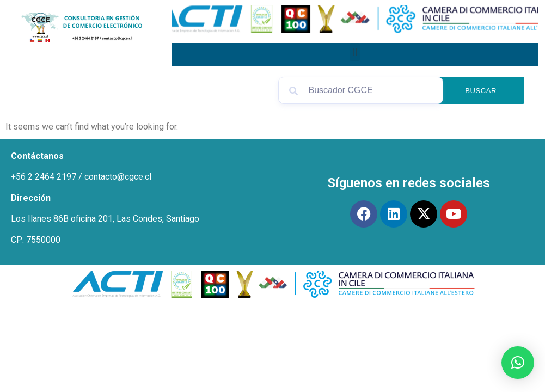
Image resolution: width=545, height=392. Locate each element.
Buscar (481, 91)
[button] (355, 52)
